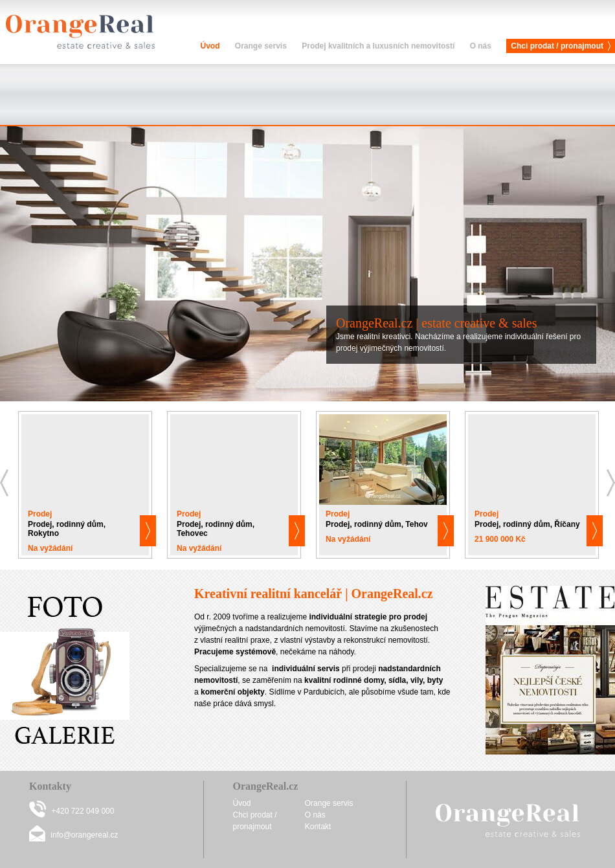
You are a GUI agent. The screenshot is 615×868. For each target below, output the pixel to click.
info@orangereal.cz (84, 835)
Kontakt (318, 827)
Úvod (210, 46)
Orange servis (261, 46)
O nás (481, 46)
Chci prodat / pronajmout (557, 46)
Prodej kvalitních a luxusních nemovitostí (378, 46)
